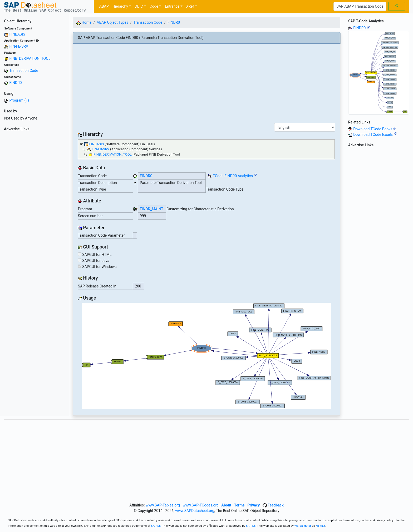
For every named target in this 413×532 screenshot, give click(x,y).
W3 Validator (303, 526)
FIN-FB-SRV (19, 46)
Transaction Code (24, 71)
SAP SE (156, 526)
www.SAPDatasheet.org (195, 511)
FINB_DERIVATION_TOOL (30, 58)
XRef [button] (190, 6)
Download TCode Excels (375, 135)
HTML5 (321, 526)
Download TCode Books (375, 129)
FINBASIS (17, 34)
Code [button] (154, 6)
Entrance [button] (172, 6)
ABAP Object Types (112, 22)
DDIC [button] (139, 6)
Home (84, 22)
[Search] (360, 7)
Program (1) (19, 100)
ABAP (104, 6)
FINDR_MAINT (152, 209)
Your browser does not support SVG (206, 356)
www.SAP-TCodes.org (201, 505)
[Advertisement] (34, 212)
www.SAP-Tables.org (163, 505)
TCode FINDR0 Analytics (233, 176)
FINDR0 (15, 83)
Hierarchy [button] (120, 6)
